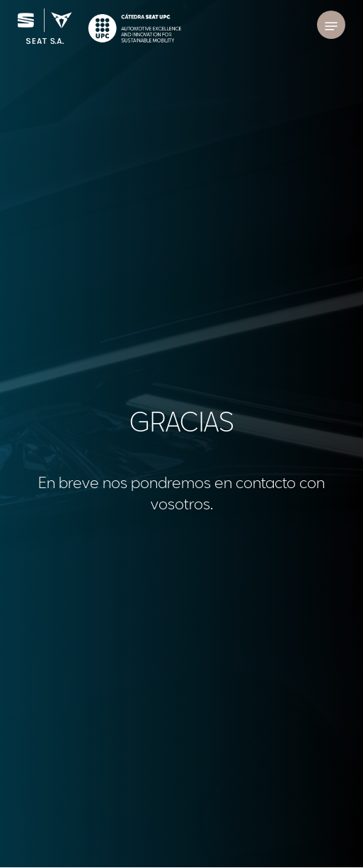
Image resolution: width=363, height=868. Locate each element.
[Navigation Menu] (331, 26)
